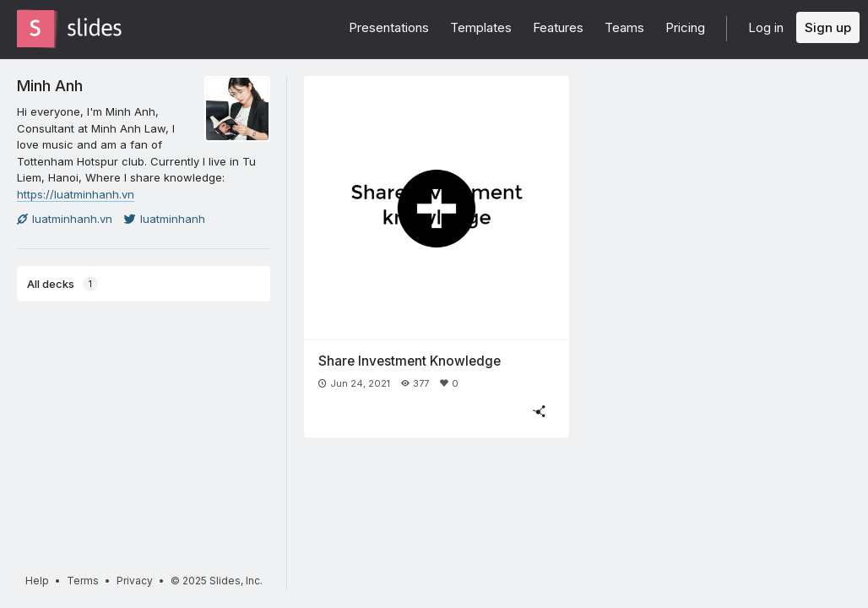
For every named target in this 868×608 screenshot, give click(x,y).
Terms (83, 581)
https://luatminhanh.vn (76, 194)
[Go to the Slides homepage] (35, 29)
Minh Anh (50, 85)
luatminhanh (165, 219)
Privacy (135, 581)
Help (37, 581)
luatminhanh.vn (65, 219)
